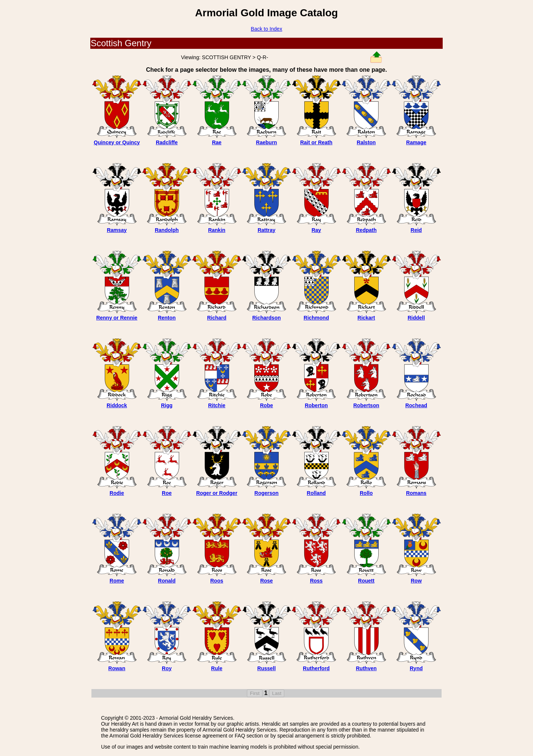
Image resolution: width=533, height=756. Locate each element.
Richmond (316, 318)
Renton (167, 318)
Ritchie (217, 405)
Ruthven (366, 668)
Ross (316, 581)
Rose (266, 581)
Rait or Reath (316, 142)
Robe (267, 405)
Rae (217, 142)
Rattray (266, 230)
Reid (416, 230)
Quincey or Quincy (117, 142)
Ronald (167, 581)
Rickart (366, 318)
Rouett (366, 581)
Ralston (366, 142)
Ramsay (117, 230)
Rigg (167, 405)
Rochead (416, 405)
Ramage (416, 142)
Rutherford (316, 668)
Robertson (366, 405)
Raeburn (267, 142)
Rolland (316, 493)
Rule (217, 668)
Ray (316, 230)
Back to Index (267, 29)
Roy (167, 668)
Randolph (167, 230)
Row (416, 581)
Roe (167, 493)
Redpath (366, 230)
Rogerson (266, 493)
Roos (217, 581)
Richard (217, 318)
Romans (416, 493)
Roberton (316, 405)
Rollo (366, 493)
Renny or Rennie (117, 318)
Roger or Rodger (217, 493)
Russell (266, 668)
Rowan (117, 668)
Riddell (416, 318)
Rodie (117, 493)
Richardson (266, 318)
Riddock (117, 405)
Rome (117, 581)
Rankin (217, 230)
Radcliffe (167, 142)
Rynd (416, 668)
